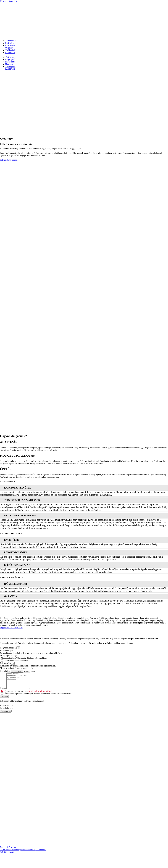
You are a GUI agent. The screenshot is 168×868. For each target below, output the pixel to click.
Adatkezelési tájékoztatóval (40, 695)
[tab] (84, 488)
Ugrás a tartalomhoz (9, 1)
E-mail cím (5, 651)
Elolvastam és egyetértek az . (28, 695)
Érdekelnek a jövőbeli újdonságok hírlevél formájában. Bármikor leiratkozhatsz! (38, 697)
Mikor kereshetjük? (8, 669)
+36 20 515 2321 (7, 855)
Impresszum (88, 865)
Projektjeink (10, 43)
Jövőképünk (10, 50)
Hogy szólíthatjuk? (8, 648)
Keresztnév (5, 709)
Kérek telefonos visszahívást (17, 661)
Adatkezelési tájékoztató (56, 865)
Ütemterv (9, 48)
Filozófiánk (10, 45)
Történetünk (10, 41)
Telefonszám (6, 663)
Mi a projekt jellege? (9, 656)
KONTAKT (10, 53)
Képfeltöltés (5, 671)
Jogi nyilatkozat (74, 865)
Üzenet (3, 692)
